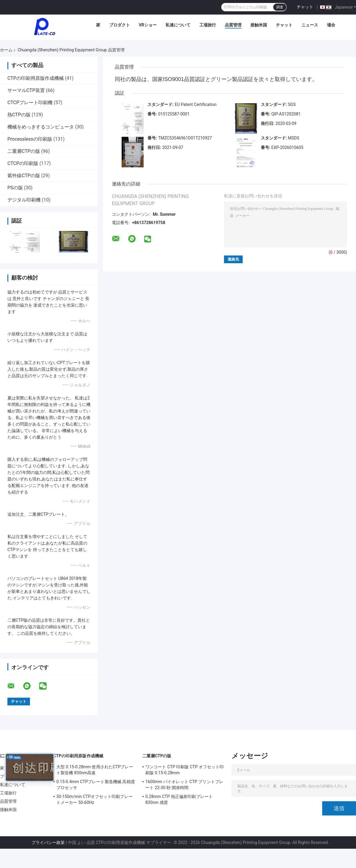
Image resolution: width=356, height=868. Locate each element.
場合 (331, 25)
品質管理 (233, 25)
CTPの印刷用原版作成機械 (36, 78)
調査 (280, 7)
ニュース (310, 25)
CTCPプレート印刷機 (30, 103)
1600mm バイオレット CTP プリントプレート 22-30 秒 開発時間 (184, 785)
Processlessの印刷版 (30, 139)
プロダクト (120, 25)
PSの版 (15, 188)
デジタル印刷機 (24, 200)
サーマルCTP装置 (26, 90)
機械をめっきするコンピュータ (41, 127)
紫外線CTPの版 (24, 176)
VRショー (148, 25)
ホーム (6, 50)
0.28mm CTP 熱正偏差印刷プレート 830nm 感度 (179, 799)
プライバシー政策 (48, 842)
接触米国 (259, 25)
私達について (178, 25)
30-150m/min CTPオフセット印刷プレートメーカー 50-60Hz (94, 799)
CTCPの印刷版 (23, 163)
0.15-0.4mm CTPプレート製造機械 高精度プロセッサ (96, 785)
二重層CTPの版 (24, 151)
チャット (305, 7)
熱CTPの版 (19, 115)
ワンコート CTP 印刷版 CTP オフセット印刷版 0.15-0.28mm (185, 770)
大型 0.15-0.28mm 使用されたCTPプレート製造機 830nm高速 (95, 770)
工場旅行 (208, 25)
